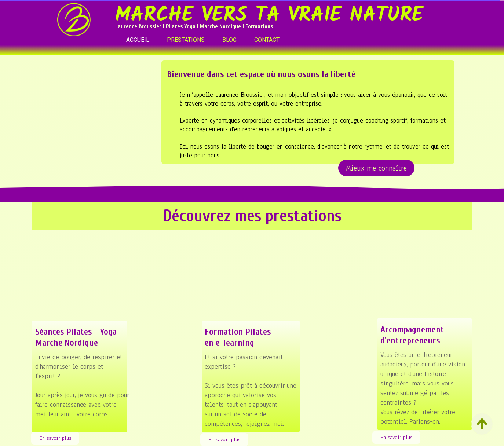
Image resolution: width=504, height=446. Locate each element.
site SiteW (251, 442)
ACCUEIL (138, 40)
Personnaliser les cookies (327, 442)
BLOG (229, 40)
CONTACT (267, 40)
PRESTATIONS (186, 40)
